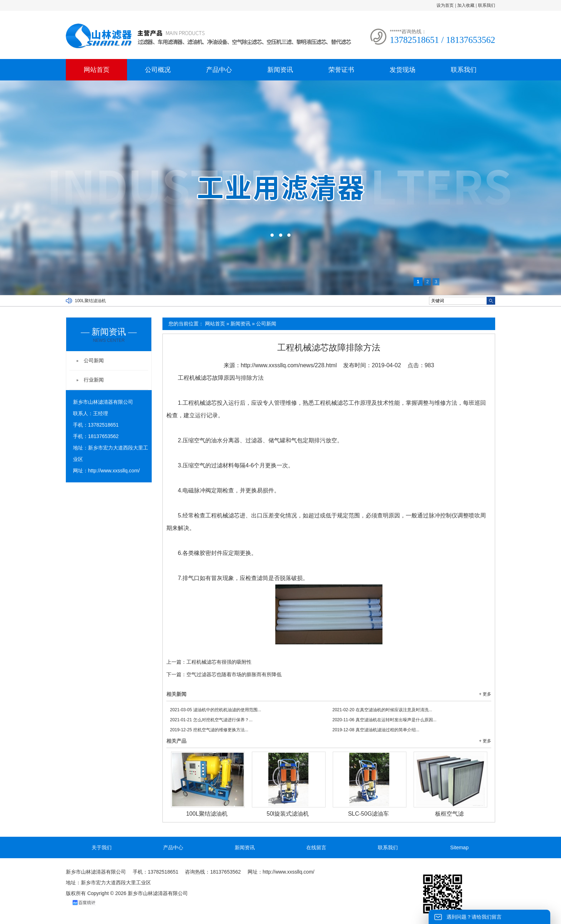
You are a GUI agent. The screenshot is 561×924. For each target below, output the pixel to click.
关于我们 (102, 847)
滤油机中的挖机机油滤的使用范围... (216, 710)
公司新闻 (266, 324)
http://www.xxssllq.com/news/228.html (289, 365)
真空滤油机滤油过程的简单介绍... (376, 730)
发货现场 (403, 70)
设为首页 (445, 5)
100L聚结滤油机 (90, 301)
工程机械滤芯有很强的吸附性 (219, 662)
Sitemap (459, 847)
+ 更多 (485, 694)
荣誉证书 (341, 70)
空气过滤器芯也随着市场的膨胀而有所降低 (234, 674)
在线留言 (316, 847)
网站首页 (97, 70)
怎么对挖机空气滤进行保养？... (211, 720)
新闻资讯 (280, 70)
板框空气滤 (449, 814)
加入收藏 (466, 5)
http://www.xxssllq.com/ (114, 471)
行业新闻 (94, 380)
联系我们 (487, 5)
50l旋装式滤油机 (287, 814)
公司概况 (158, 70)
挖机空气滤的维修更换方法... (209, 730)
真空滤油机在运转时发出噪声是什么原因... (384, 720)
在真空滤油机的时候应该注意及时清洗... (382, 710)
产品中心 (219, 70)
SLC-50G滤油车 (369, 814)
